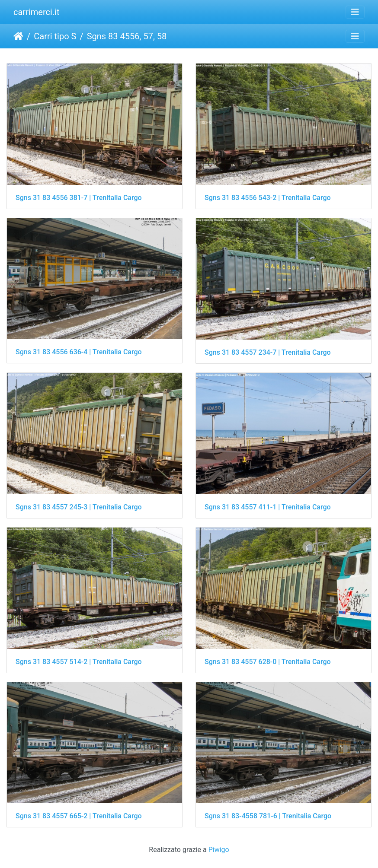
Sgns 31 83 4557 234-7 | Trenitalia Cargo (268, 352)
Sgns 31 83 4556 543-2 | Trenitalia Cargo (268, 198)
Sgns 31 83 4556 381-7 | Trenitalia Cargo (79, 198)
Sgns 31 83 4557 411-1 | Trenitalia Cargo (268, 507)
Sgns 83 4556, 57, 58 (127, 36)
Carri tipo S (55, 36)
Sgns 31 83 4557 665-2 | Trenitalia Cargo (79, 816)
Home (18, 36)
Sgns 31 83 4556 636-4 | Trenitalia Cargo (79, 352)
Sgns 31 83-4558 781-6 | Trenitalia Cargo (268, 816)
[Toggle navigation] (355, 12)
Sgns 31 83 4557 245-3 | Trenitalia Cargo (79, 507)
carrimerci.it (37, 12)
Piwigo (219, 850)
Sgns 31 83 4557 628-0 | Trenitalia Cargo (268, 662)
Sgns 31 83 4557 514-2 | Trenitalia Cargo (79, 662)
